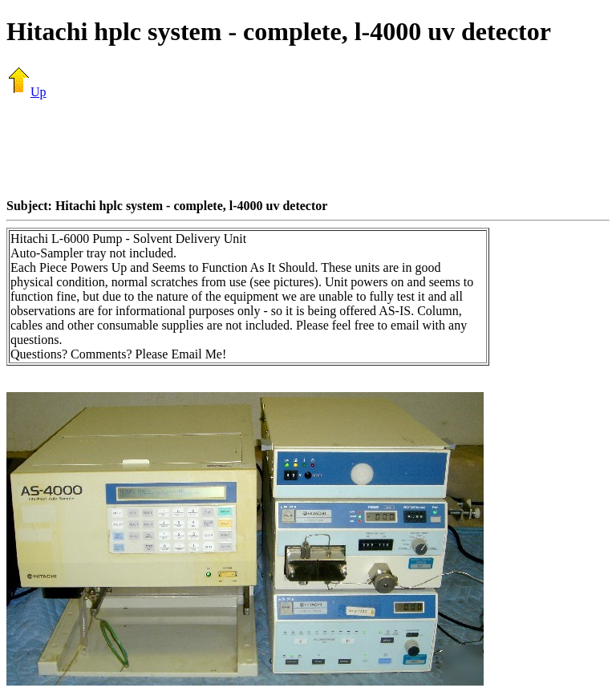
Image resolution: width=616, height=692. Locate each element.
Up (26, 92)
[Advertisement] (308, 148)
